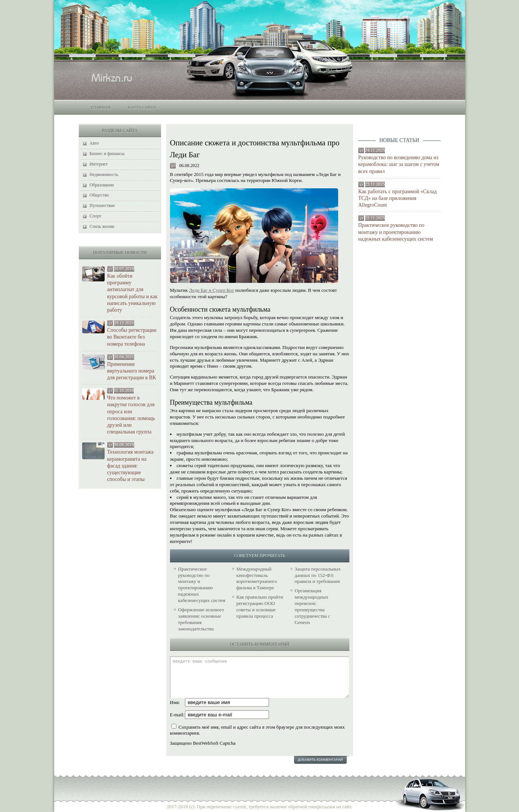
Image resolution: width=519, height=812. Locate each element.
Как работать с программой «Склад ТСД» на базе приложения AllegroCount (398, 198)
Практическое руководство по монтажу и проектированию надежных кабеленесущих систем (396, 232)
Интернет (99, 164)
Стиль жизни (102, 226)
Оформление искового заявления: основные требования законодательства (201, 619)
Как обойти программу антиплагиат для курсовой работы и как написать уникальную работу (132, 293)
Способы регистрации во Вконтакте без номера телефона (132, 337)
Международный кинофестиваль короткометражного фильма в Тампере (257, 578)
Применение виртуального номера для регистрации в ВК (132, 371)
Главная (101, 107)
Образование (102, 185)
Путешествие (102, 206)
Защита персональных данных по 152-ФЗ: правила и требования (318, 575)
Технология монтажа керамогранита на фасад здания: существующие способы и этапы (130, 466)
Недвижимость (104, 175)
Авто (94, 143)
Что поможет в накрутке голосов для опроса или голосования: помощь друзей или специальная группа (131, 415)
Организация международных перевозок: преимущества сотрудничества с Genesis (313, 606)
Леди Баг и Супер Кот (212, 290)
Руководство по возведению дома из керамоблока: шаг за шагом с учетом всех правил (399, 164)
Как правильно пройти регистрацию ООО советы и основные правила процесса (260, 606)
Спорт (96, 216)
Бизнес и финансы (107, 154)
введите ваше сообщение (259, 677)
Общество (99, 195)
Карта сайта (142, 107)
